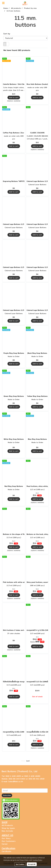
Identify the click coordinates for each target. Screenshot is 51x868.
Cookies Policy (37, 860)
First (23, 761)
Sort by (8, 34)
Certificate (6, 851)
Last (28, 761)
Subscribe (7, 795)
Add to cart (14, 98)
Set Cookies (20, 864)
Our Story (6, 838)
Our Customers (9, 841)
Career (5, 844)
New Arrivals (7, 831)
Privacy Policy (24, 860)
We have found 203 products (17, 50)
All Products (7, 825)
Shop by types (8, 828)
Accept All (32, 864)
